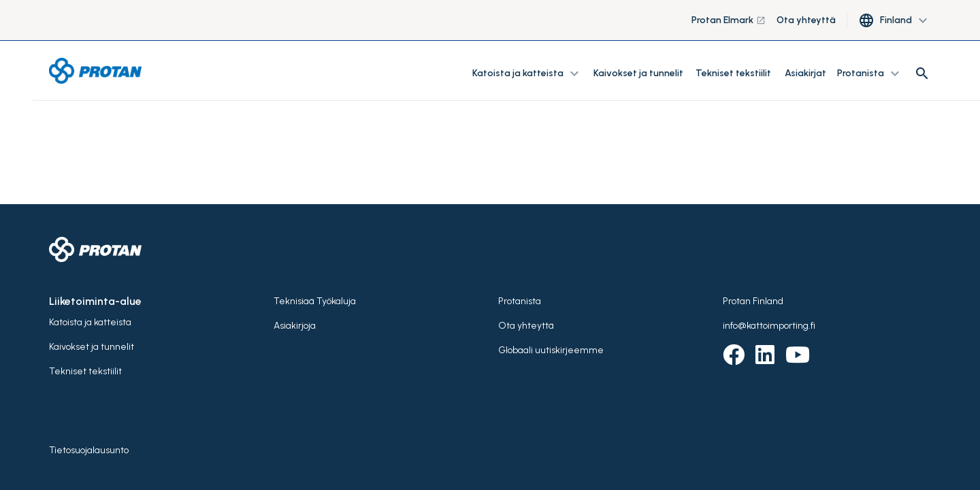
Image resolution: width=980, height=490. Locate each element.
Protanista (520, 301)
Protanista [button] (870, 73)
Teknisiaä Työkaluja (315, 301)
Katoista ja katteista (90, 322)
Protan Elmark (729, 20)
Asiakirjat (805, 73)
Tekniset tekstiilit (733, 73)
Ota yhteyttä (806, 20)
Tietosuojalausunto (89, 450)
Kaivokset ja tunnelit (639, 73)
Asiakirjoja (295, 326)
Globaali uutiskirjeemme (551, 350)
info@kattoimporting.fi (769, 326)
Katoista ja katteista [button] (527, 73)
